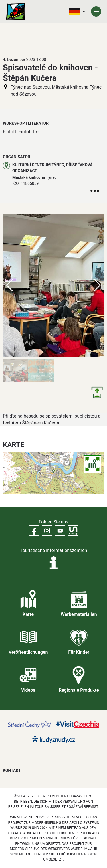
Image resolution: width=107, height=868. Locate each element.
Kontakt (12, 770)
